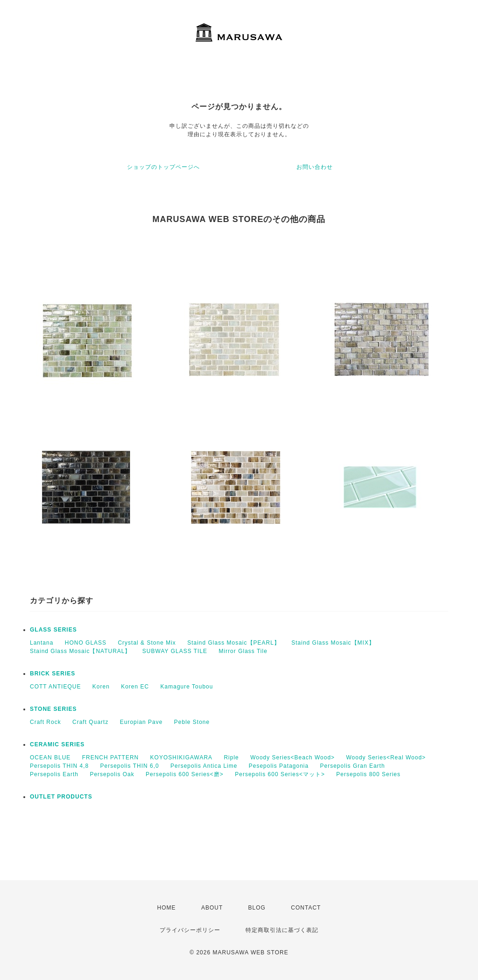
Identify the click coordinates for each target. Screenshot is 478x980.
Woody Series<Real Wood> (386, 758)
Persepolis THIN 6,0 (130, 766)
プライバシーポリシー (190, 930)
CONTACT (306, 908)
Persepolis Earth (54, 774)
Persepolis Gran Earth (353, 766)
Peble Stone (192, 722)
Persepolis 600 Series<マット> (280, 774)
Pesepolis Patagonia (279, 766)
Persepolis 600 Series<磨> (185, 774)
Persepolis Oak (112, 774)
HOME (167, 908)
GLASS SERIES (53, 630)
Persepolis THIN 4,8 (59, 766)
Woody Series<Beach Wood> (292, 758)
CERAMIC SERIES (57, 744)
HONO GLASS (86, 643)
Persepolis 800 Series (368, 774)
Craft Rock (46, 722)
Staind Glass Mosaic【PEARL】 (234, 643)
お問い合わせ (315, 167)
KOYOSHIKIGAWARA (181, 758)
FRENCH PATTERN (111, 758)
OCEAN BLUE (50, 758)
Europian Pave (141, 722)
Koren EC (135, 687)
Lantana (42, 643)
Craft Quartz (90, 722)
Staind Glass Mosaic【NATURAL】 (81, 651)
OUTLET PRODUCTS (61, 797)
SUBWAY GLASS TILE (175, 651)
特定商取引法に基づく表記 (282, 930)
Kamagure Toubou (187, 687)
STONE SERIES (53, 709)
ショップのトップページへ (163, 167)
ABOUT (212, 908)
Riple (231, 758)
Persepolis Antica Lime (204, 766)
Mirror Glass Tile (243, 651)
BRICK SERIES (53, 674)
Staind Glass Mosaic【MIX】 (333, 643)
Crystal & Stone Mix (147, 643)
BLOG (257, 908)
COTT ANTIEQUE (55, 687)
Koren (101, 687)
